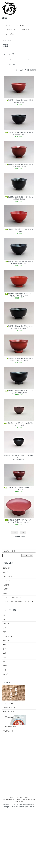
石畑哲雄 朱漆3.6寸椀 (14, 100)
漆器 (10, 40)
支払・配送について (21, 25)
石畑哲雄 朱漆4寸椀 (13, 229)
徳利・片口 (7, 640)
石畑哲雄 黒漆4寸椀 (13, 262)
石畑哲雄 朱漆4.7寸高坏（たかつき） (19, 520)
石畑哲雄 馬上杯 (12, 488)
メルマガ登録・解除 (10, 727)
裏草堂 (5, 593)
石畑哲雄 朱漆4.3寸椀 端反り (16, 358)
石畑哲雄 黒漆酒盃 (11, 455)
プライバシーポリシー (28, 799)
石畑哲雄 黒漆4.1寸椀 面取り (16, 326)
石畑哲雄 (6, 585)
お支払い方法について (10, 707)
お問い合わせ (25, 30)
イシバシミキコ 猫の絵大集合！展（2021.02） (19, 602)
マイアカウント (8, 731)
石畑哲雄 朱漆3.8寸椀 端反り (16, 165)
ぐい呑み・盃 (10, 64)
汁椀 (10, 60)
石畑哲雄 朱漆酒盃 (12, 423)
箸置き (5, 666)
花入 (5, 632)
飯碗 (5, 649)
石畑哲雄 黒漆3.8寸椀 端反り (16, 197)
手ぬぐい (6, 670)
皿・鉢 (27, 60)
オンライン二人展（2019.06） (13, 597)
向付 (5, 645)
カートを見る (8, 34)
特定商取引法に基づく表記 (11, 799)
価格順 (27, 70)
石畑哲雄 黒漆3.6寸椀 (14, 132)
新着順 (34, 70)
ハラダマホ (7, 572)
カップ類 (6, 624)
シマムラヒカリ (8, 576)
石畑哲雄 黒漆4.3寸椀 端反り (16, 391)
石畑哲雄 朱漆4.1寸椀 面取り (16, 294)
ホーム (6, 25)
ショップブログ (9, 30)
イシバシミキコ (8, 581)
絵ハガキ (6, 674)
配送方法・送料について (11, 712)
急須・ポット (8, 653)
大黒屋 (5, 589)
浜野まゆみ (7, 568)
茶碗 (5, 628)
